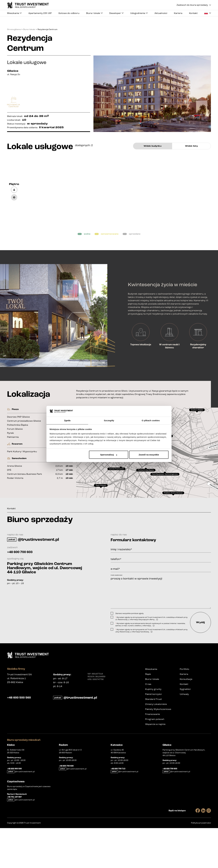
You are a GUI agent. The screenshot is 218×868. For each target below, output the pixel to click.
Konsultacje (186, 719)
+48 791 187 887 (14, 837)
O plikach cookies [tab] (151, 420)
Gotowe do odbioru (69, 14)
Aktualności (161, 14)
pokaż (12, 575)
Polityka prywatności (201, 863)
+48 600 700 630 (66, 806)
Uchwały (184, 734)
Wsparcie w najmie (155, 764)
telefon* (116, 595)
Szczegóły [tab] (109, 420)
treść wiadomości (117, 611)
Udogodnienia (139, 14)
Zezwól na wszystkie (149, 455)
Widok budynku (153, 146)
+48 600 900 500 (14, 809)
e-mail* (115, 605)
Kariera (178, 14)
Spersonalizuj (109, 455)
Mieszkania (14, 14)
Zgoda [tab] (67, 420)
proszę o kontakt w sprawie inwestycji (161, 628)
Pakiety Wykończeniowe (158, 749)
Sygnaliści (185, 729)
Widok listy (191, 146)
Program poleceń (155, 759)
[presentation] (146, 649)
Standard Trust (153, 739)
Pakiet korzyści (153, 734)
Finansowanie (153, 754)
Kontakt (193, 14)
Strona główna (14, 29)
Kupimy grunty (153, 729)
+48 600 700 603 (24, 588)
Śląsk (148, 714)
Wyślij (198, 661)
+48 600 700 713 (118, 809)
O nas (148, 724)
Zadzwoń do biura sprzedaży (194, 5)
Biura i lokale (94, 14)
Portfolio (184, 709)
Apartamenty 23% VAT (40, 14)
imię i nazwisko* (121, 585)
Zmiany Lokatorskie (156, 744)
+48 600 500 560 (21, 737)
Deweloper (116, 14)
